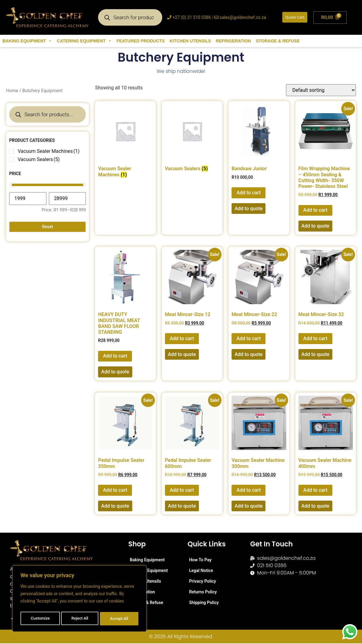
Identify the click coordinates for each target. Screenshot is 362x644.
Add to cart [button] (249, 193)
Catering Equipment (84, 41)
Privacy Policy (203, 581)
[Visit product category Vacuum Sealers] (192, 139)
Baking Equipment (27, 41)
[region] (79, 600)
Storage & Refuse (278, 41)
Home (12, 91)
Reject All (80, 619)
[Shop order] (321, 90)
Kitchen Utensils (190, 41)
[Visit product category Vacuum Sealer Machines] (125, 142)
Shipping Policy (204, 603)
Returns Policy (203, 592)
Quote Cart (295, 17)
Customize (40, 619)
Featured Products (141, 41)
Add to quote (249, 209)
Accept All (119, 619)
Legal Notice (201, 570)
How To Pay (200, 560)
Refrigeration (234, 41)
